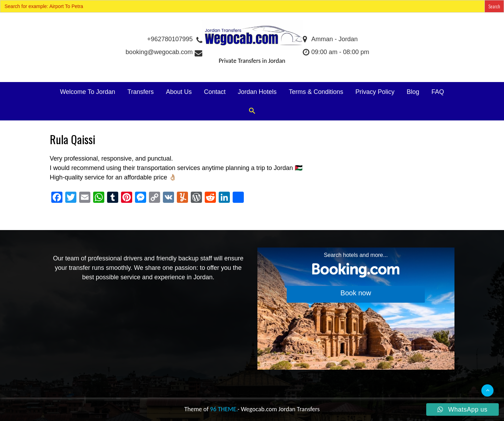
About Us (179, 92)
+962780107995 (174, 39)
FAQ (438, 92)
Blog (413, 92)
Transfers (140, 92)
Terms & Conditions (316, 92)
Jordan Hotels (257, 92)
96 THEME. (224, 409)
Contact (215, 92)
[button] (252, 111)
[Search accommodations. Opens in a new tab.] (356, 309)
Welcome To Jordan (88, 92)
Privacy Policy (375, 92)
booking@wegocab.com (163, 52)
